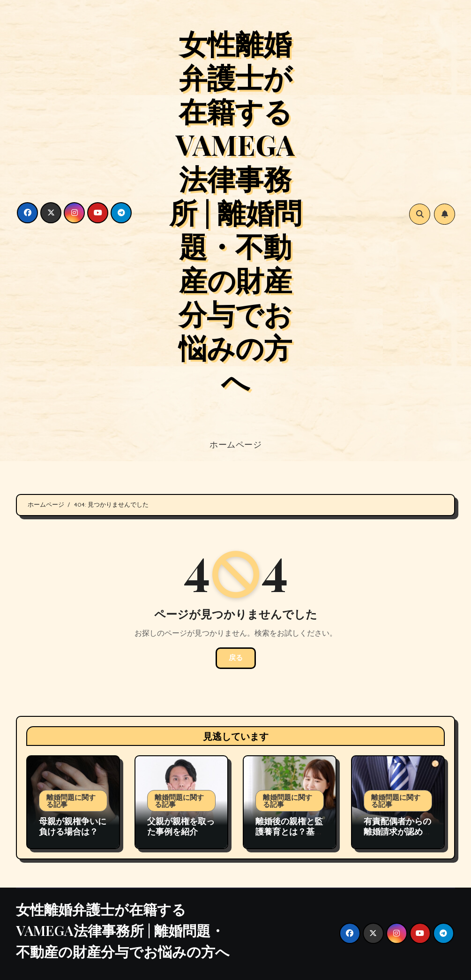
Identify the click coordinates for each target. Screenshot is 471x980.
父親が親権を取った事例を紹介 (181, 826)
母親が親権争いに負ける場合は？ (73, 826)
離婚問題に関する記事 (71, 801)
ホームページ (235, 444)
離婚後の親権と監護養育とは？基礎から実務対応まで (289, 831)
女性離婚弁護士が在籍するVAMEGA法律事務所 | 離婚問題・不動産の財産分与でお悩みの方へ (235, 212)
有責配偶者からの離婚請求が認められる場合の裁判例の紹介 (397, 836)
